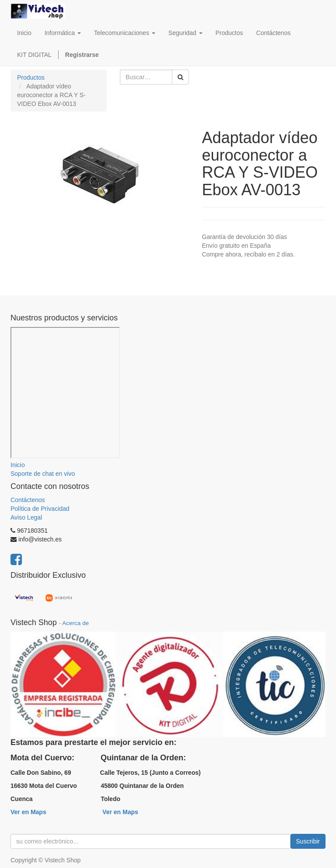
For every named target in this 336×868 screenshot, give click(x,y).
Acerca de (75, 623)
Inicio (18, 465)
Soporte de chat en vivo (43, 474)
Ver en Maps (28, 812)
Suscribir (308, 841)
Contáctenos (28, 500)
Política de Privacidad (40, 509)
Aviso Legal (26, 517)
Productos (31, 77)
